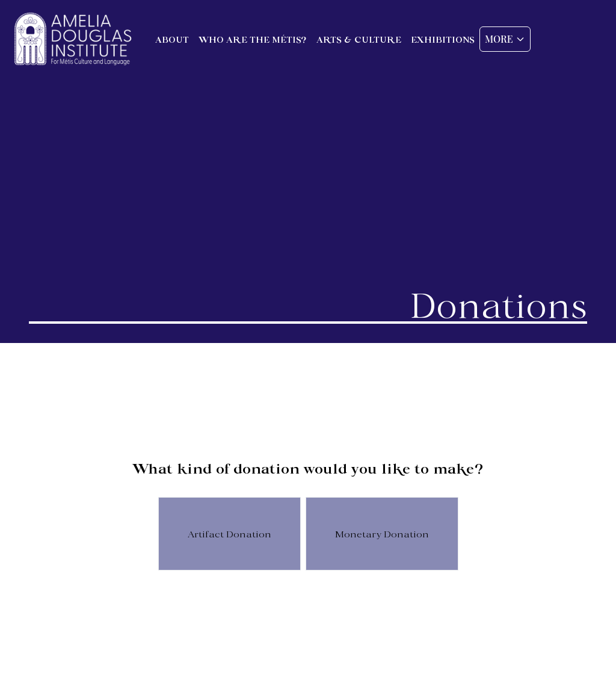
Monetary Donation (382, 533)
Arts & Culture (359, 39)
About (172, 39)
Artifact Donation (229, 533)
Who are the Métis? (253, 39)
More (505, 39)
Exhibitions (443, 39)
